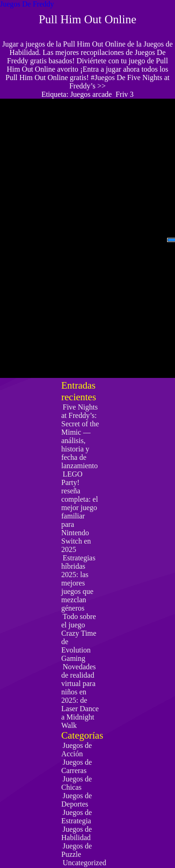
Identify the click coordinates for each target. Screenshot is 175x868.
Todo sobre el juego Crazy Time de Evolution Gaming (79, 637)
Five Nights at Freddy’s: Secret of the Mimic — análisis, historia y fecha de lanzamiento (80, 436)
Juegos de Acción (77, 750)
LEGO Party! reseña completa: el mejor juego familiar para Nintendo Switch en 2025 (80, 512)
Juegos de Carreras (77, 766)
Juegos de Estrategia (77, 817)
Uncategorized (84, 863)
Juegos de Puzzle (77, 850)
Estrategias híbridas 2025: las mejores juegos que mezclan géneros (78, 583)
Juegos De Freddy (27, 4)
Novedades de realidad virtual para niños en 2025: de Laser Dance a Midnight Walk (80, 696)
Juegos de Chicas (77, 783)
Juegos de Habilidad (77, 833)
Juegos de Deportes (77, 800)
